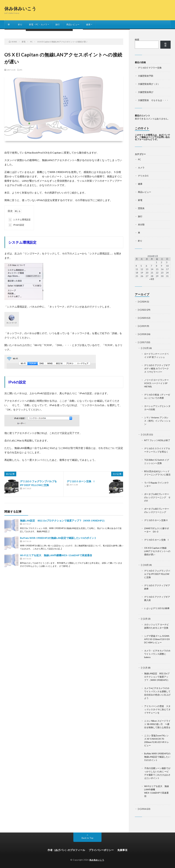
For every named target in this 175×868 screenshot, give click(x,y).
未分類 (141, 224)
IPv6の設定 (16, 225)
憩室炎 (141, 208)
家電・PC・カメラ (38, 24)
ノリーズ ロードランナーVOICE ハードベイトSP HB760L (156, 383)
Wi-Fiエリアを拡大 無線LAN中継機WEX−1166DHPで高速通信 (56, 555)
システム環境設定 (20, 220)
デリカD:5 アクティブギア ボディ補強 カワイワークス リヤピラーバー (157, 368)
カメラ (141, 168)
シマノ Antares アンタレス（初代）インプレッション (157, 421)
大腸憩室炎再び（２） (149, 84)
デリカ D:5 (143, 176)
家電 (140, 200)
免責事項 (122, 850)
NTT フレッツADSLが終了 (157, 440)
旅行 (58, 24)
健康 (88, 24)
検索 (137, 39)
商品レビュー (73, 24)
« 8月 (152, 279)
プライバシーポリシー (101, 850)
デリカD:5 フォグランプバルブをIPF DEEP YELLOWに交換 (157, 574)
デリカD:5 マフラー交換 (150, 68)
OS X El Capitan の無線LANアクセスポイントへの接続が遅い (157, 551)
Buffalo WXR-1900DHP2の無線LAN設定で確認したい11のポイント (58, 538)
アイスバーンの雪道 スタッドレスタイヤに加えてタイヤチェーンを (157, 709)
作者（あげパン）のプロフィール (66, 850)
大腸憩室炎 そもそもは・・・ (153, 100)
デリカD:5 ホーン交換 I (81, 481)
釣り (20, 24)
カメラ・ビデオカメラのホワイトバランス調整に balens (157, 654)
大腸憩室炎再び (146, 92)
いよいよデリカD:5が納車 (157, 608)
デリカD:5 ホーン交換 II (156, 520)
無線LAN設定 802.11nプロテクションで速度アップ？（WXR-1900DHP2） (63, 520)
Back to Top (87, 838)
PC (21, 70)
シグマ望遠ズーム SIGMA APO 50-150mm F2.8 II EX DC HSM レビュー (157, 639)
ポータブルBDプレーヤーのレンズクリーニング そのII (157, 497)
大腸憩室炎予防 (146, 76)
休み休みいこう (20, 8)
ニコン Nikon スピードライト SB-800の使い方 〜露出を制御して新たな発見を (157, 724)
